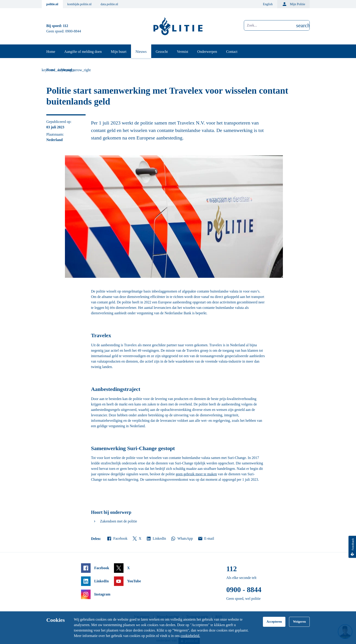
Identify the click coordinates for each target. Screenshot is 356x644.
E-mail (206, 539)
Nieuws (141, 52)
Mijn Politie (293, 4)
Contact (232, 52)
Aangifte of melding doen (83, 52)
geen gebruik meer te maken (196, 474)
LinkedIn (156, 539)
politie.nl (52, 4)
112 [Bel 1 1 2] (66, 26)
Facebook (117, 539)
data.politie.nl (109, 4)
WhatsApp (182, 539)
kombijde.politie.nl (80, 4)
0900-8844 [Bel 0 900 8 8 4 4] (73, 31)
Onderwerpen (207, 52)
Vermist (183, 52)
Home (51, 52)
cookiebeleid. (190, 636)
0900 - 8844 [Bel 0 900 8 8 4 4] (244, 590)
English (268, 4)
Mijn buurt (119, 52)
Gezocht (162, 52)
